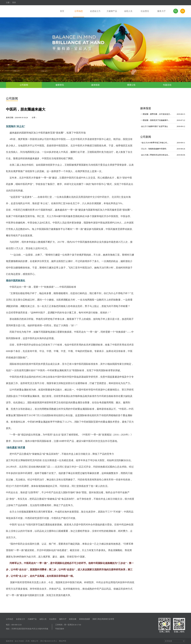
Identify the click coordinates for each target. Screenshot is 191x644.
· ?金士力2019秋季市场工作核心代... (163, 143)
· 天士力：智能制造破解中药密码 (163, 149)
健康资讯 (60, 85)
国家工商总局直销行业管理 (103, 619)
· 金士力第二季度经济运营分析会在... (163, 155)
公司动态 (10, 619)
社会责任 (53, 619)
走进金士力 (20, 619)
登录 (14, 3)
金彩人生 (43, 619)
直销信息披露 (84, 619)
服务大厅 (63, 619)
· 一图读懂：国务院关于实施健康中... (163, 120)
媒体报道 (95, 85)
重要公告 (131, 85)
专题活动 (167, 85)
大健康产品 (32, 619)
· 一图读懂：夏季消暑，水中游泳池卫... (163, 114)
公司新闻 (24, 85)
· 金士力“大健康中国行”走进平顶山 (163, 126)
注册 (8, 3)
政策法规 (73, 619)
